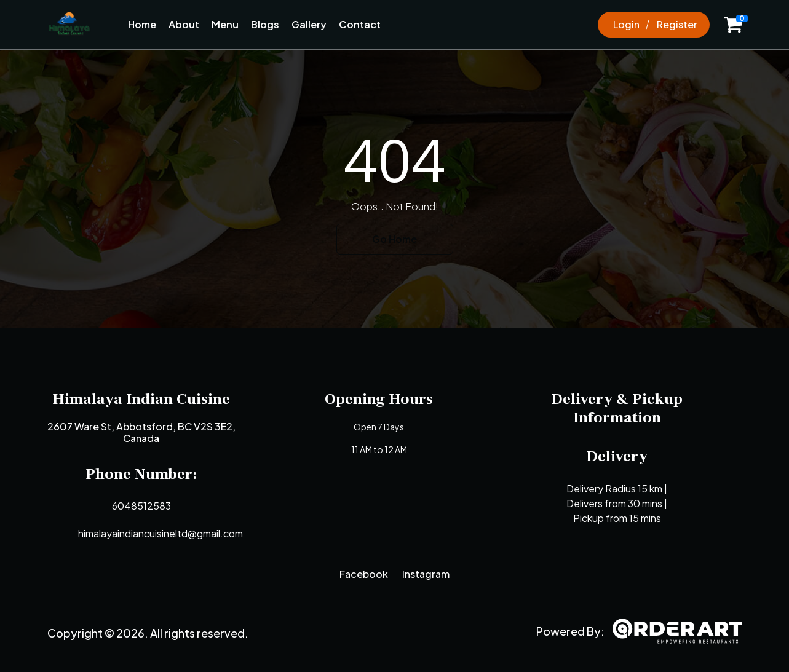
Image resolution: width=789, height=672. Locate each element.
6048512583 (141, 506)
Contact (360, 24)
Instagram (426, 574)
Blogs (265, 24)
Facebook (364, 574)
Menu (225, 24)
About (184, 24)
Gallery (309, 24)
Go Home (394, 239)
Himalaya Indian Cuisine (141, 399)
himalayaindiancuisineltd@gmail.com (161, 533)
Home (142, 24)
